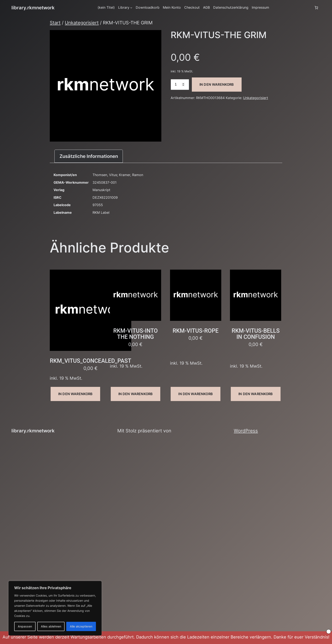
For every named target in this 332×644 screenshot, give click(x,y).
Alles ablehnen (51, 626)
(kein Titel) (106, 8)
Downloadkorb (148, 8)
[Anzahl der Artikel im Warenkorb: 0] (316, 8)
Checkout (192, 8)
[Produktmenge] (180, 85)
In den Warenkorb (217, 84)
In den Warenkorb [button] (75, 394)
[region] (55, 608)
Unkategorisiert (82, 23)
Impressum (260, 8)
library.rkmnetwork (33, 8)
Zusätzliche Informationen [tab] (89, 156)
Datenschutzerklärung (231, 8)
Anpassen (25, 626)
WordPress (246, 431)
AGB (206, 8)
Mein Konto (172, 8)
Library (124, 8)
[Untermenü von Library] (131, 8)
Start (55, 23)
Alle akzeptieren (81, 626)
